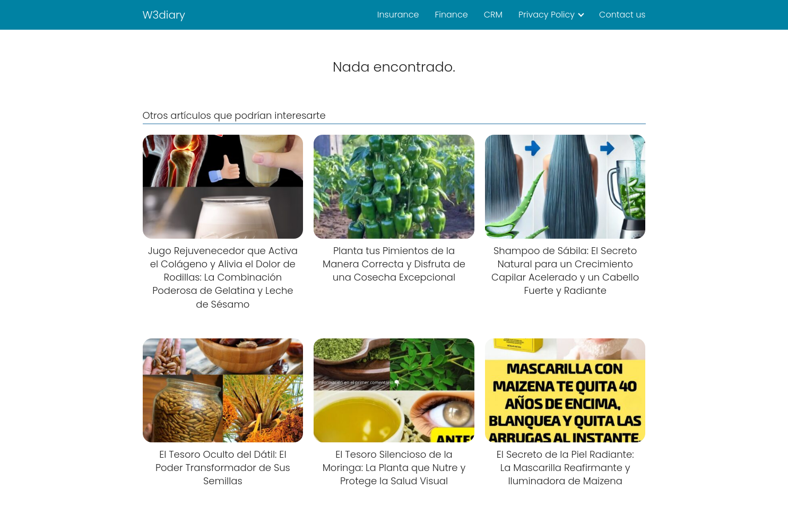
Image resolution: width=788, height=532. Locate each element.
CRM (493, 15)
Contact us (622, 15)
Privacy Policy (547, 15)
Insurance (398, 15)
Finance (451, 15)
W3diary (164, 15)
